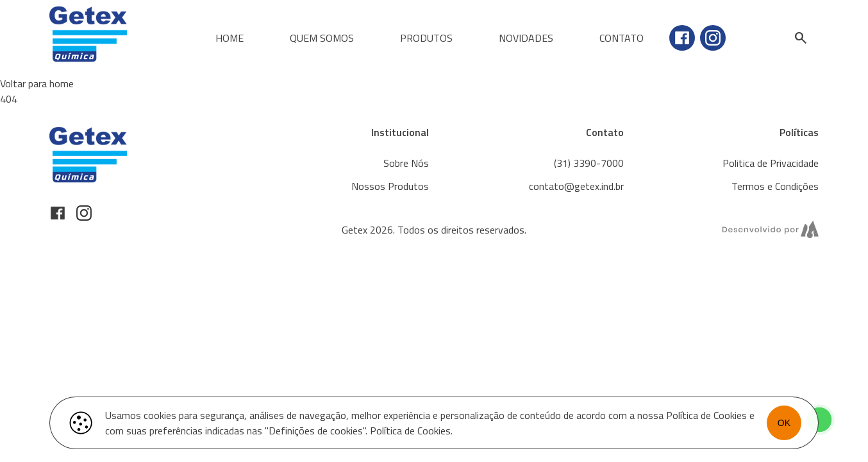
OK (784, 423)
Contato (622, 38)
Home (230, 38)
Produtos (426, 38)
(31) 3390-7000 (589, 163)
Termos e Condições (775, 186)
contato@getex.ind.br (576, 186)
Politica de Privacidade (771, 163)
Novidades (526, 38)
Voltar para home (37, 83)
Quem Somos (322, 38)
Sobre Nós (406, 163)
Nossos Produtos (390, 186)
